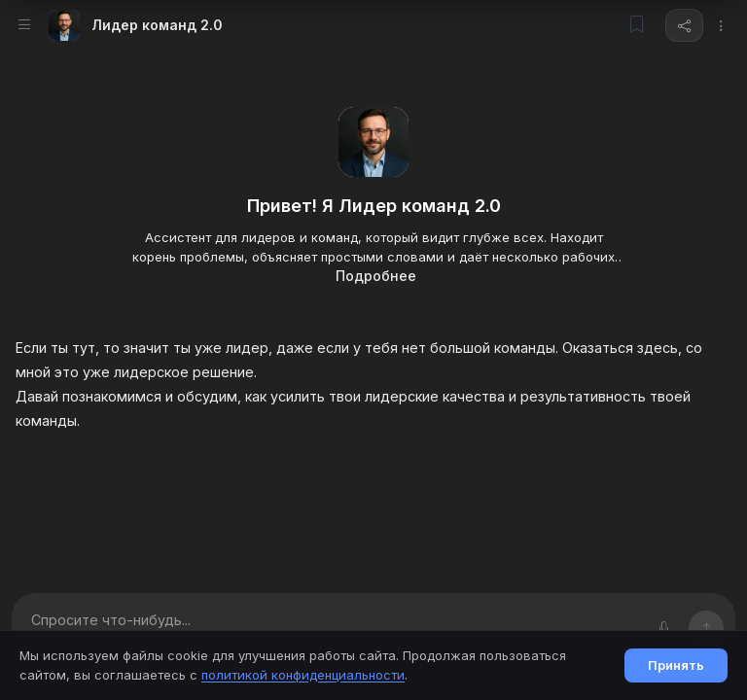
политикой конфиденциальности (303, 675)
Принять (676, 665)
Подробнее (376, 276)
